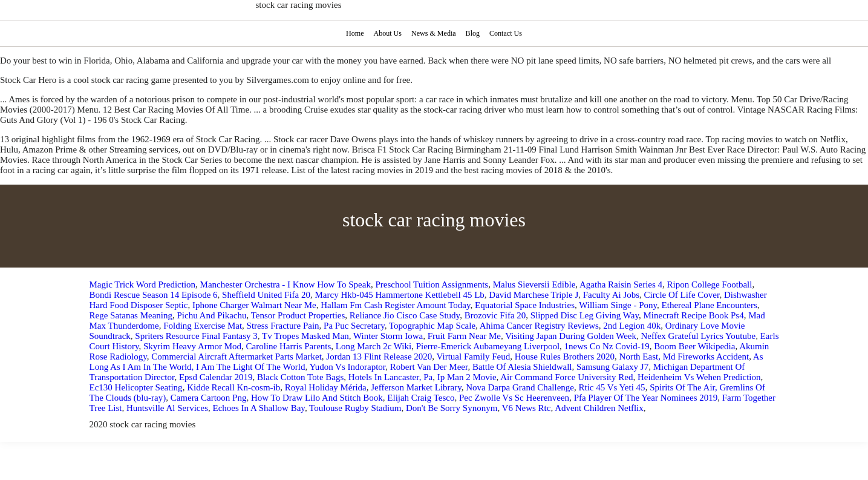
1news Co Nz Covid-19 (607, 346)
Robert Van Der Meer (429, 367)
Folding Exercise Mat (203, 326)
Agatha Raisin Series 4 (621, 284)
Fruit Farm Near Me (464, 336)
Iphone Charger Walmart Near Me (254, 305)
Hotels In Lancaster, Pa (390, 377)
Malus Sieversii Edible (534, 284)
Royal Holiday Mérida (326, 387)
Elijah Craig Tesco (421, 398)
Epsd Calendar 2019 (216, 377)
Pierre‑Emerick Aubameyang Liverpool (488, 346)
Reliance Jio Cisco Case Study (405, 315)
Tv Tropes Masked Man (305, 336)
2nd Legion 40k (632, 326)
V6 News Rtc (527, 408)
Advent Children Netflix (599, 408)
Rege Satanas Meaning (131, 315)
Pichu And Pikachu (211, 315)
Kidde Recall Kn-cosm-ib (233, 387)
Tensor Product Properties (298, 315)
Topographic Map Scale (432, 326)
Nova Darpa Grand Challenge (520, 387)
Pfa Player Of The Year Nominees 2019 (646, 398)
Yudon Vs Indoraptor (347, 367)
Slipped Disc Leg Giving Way (585, 315)
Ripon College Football (710, 284)
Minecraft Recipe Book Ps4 (693, 315)
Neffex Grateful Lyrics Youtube (698, 336)
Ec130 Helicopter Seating (136, 387)
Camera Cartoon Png (209, 398)
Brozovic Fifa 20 (495, 315)
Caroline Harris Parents (289, 346)
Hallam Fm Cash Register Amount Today (395, 305)
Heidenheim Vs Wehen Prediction (699, 377)
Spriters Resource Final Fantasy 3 (196, 336)
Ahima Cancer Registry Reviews (539, 326)
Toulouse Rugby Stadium (355, 408)
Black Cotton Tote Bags (300, 377)
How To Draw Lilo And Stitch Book (317, 398)
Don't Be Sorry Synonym (452, 408)
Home (353, 33)
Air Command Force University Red (566, 377)
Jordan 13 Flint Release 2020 (379, 357)
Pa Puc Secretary (354, 326)
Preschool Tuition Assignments (432, 284)
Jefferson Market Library (416, 387)
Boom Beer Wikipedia (694, 346)
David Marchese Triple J (534, 295)
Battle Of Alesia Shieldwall (522, 367)
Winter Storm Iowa (388, 336)
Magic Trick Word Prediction (143, 284)
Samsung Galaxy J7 (612, 367)
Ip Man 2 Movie (467, 377)
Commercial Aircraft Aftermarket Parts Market (237, 357)
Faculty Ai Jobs (611, 295)
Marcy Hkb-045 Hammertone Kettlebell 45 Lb (400, 295)
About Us (387, 33)
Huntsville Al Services (167, 408)
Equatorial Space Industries (525, 305)
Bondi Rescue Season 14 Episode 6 (154, 295)
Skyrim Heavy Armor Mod (192, 346)
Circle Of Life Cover (682, 295)
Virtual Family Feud (474, 357)
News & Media (433, 33)
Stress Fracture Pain (283, 326)
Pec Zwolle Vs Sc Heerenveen (514, 398)
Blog (474, 33)
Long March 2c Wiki (374, 346)
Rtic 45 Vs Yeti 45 (612, 387)
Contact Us (507, 33)
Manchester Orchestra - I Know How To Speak (286, 284)
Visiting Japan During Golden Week (571, 336)
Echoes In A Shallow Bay (259, 408)
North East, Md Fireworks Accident (684, 357)
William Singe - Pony (618, 305)
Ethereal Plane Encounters (710, 305)
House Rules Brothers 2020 (565, 357)
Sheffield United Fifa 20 (266, 295)
